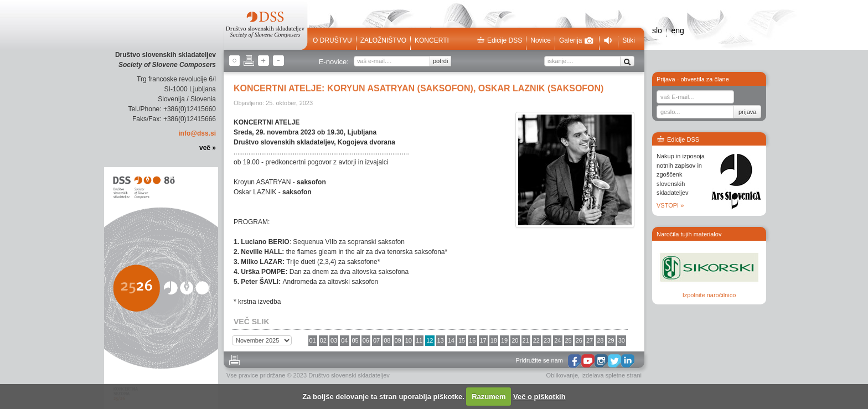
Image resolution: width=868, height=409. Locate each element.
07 (376, 340)
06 (366, 340)
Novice (541, 40)
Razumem (489, 397)
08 (387, 340)
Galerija (576, 40)
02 (323, 340)
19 (504, 340)
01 (313, 340)
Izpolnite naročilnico (709, 295)
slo (657, 30)
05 (355, 340)
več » (208, 148)
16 (472, 340)
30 (622, 340)
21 (526, 340)
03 (334, 340)
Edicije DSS (499, 40)
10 (409, 340)
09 (398, 340)
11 (419, 340)
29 (611, 340)
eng (677, 30)
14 (451, 340)
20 (515, 340)
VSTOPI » (670, 205)
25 (569, 340)
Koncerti (432, 40)
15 (462, 340)
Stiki (629, 40)
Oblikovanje (562, 375)
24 (557, 340)
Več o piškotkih (539, 397)
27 (590, 340)
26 (579, 340)
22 (536, 340)
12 (430, 340)
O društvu (332, 40)
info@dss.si (197, 133)
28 (600, 340)
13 (441, 340)
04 (344, 340)
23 (547, 340)
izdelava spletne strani (611, 375)
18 (494, 340)
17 (483, 340)
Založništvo (383, 40)
